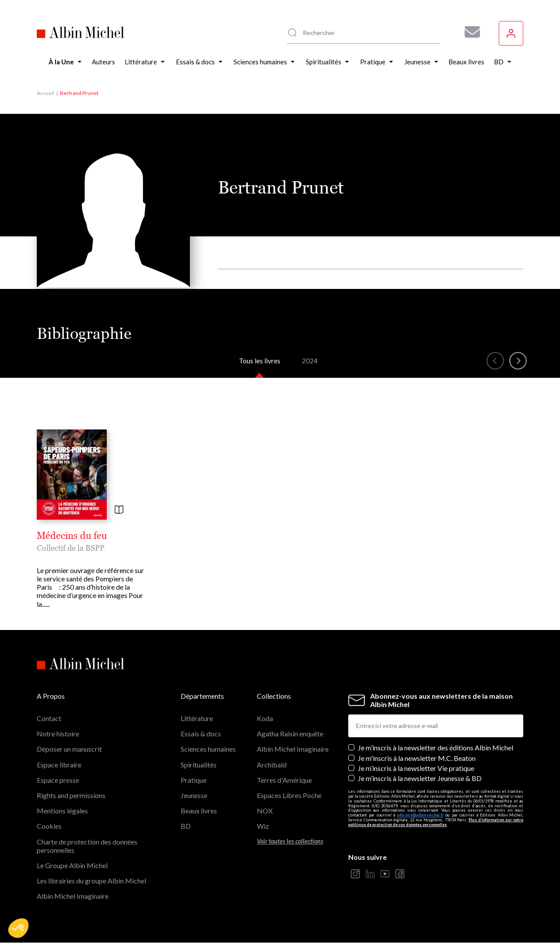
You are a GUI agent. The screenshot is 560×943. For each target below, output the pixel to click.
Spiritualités (199, 765)
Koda (265, 718)
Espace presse (58, 780)
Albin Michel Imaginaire (73, 896)
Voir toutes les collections (290, 841)
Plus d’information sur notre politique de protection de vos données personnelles (436, 822)
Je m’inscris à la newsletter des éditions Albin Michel (436, 748)
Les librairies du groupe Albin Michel (91, 881)
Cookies (49, 826)
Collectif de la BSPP (71, 548)
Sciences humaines (208, 749)
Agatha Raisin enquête (290, 734)
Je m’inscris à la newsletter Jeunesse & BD (420, 778)
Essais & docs (201, 734)
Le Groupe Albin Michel (72, 865)
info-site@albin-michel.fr (420, 815)
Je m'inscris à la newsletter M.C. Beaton (417, 758)
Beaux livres (199, 811)
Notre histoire (58, 734)
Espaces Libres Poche (289, 795)
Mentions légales (62, 811)
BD (186, 826)
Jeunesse (194, 795)
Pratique (194, 780)
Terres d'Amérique (284, 780)
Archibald (272, 765)
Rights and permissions (71, 795)
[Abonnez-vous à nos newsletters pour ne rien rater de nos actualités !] (469, 32)
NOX (265, 811)
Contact (49, 718)
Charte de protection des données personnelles (87, 846)
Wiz (263, 826)
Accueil (45, 93)
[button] (18, 928)
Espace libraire (59, 765)
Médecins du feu (72, 536)
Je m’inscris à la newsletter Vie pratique (416, 768)
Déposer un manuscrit (69, 749)
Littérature (197, 718)
